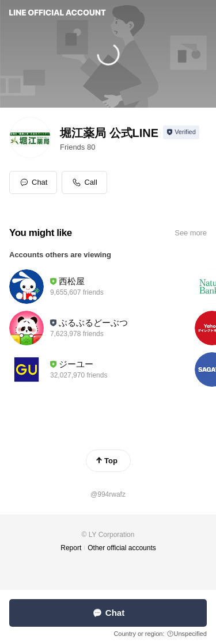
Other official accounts (122, 548)
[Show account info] (181, 132)
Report (71, 548)
